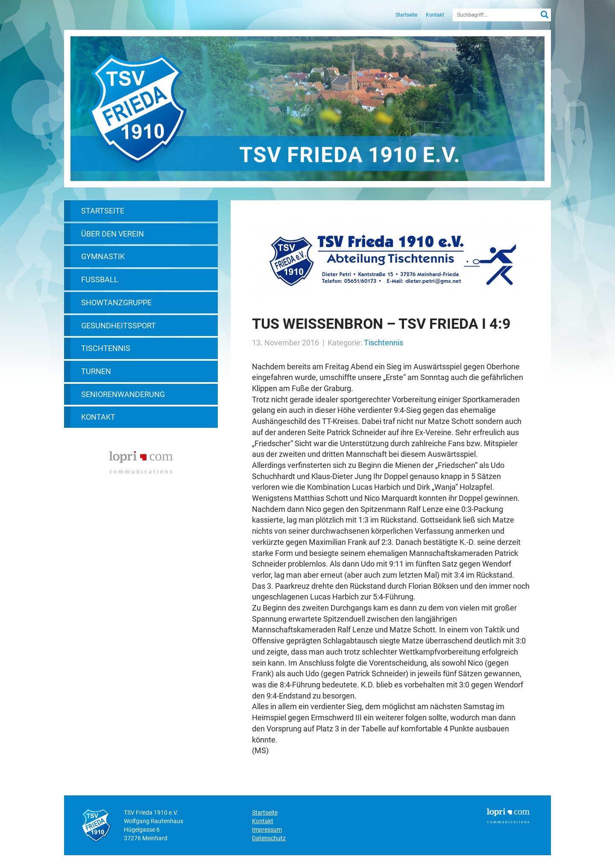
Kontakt (435, 15)
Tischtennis (106, 348)
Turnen (96, 371)
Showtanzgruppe (116, 302)
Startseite (406, 15)
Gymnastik (103, 256)
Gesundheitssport (119, 326)
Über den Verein (113, 234)
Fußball (100, 279)
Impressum (267, 830)
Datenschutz (269, 838)
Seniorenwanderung (123, 394)
